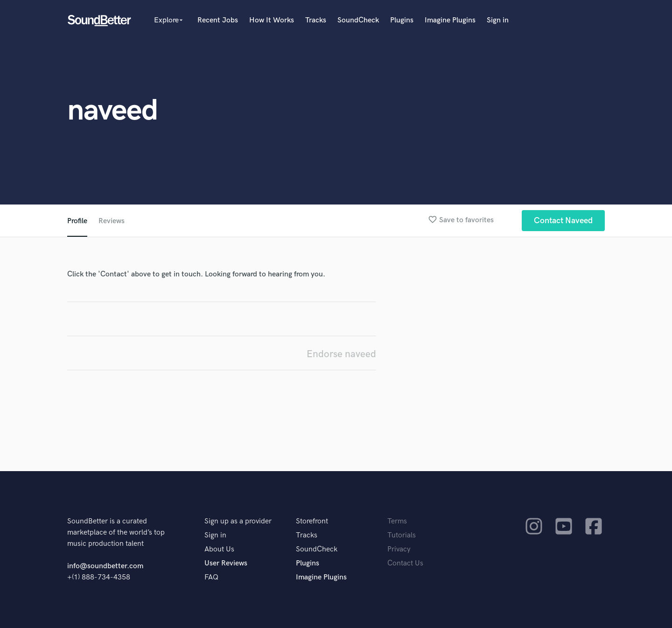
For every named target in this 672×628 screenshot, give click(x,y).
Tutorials (402, 535)
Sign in (498, 20)
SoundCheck (358, 20)
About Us (219, 549)
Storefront (312, 521)
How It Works (272, 20)
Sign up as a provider (238, 521)
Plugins (402, 20)
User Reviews (226, 563)
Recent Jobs (218, 20)
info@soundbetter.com (105, 566)
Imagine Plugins (450, 20)
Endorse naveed (341, 354)
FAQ (211, 577)
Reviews (112, 221)
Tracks (316, 20)
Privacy (399, 549)
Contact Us (405, 563)
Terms (397, 521)
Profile (77, 221)
